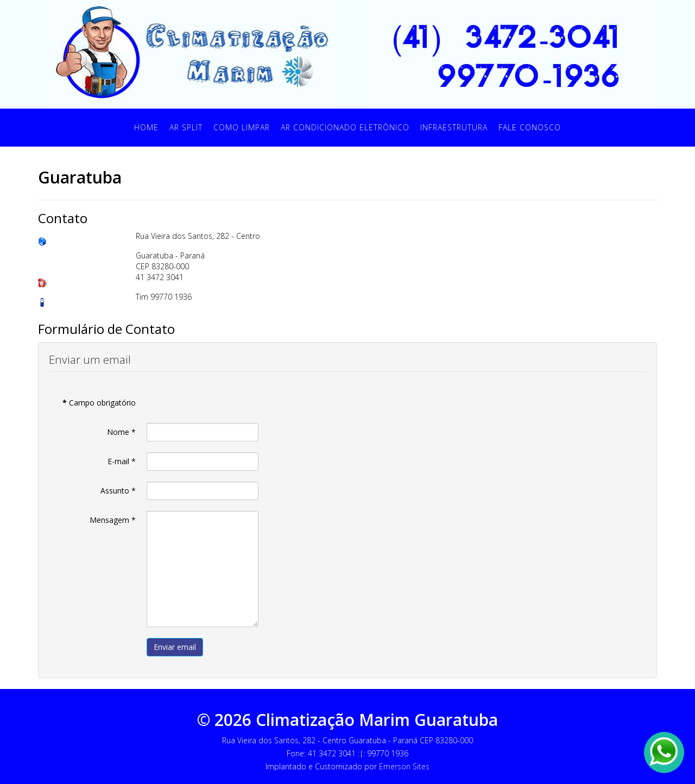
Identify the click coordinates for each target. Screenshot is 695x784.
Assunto (118, 491)
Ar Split (186, 127)
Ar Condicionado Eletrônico (345, 127)
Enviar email (175, 647)
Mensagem (113, 520)
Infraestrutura (454, 127)
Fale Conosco (530, 127)
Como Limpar (242, 127)
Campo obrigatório (99, 403)
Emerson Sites (404, 766)
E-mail (122, 461)
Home (146, 127)
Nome (121, 432)
